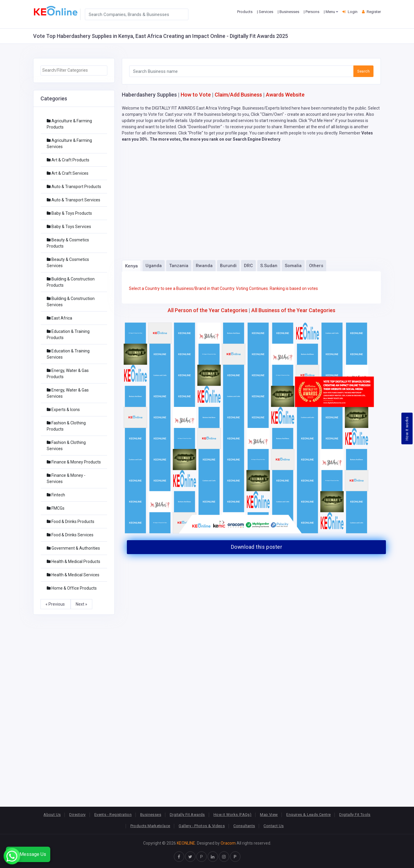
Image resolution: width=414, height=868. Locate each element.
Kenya (131, 266)
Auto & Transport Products (74, 187)
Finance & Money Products (74, 462)
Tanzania (179, 266)
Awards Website (285, 95)
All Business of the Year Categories (293, 310)
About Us (52, 815)
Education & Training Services (68, 354)
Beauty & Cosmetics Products (68, 243)
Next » (81, 604)
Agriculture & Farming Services (69, 143)
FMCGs (56, 508)
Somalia (293, 266)
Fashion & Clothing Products (66, 426)
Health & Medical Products (73, 561)
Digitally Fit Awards (187, 815)
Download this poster (257, 547)
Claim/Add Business (238, 95)
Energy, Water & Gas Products (68, 374)
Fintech (56, 495)
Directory (77, 815)
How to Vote (196, 95)
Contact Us (274, 826)
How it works (407, 428)
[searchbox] (74, 70)
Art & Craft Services (68, 173)
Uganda (154, 266)
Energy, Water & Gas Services (68, 393)
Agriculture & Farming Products (69, 124)
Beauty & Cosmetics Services (68, 263)
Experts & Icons (63, 410)
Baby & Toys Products (69, 213)
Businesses (151, 815)
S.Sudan (269, 266)
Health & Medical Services (73, 575)
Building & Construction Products (71, 282)
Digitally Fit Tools (355, 815)
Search (363, 71)
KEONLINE (186, 843)
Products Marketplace (150, 826)
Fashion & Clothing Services (66, 446)
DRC (248, 266)
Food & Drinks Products (71, 522)
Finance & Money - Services (66, 478)
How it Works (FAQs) (232, 815)
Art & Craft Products (68, 160)
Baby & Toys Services (69, 227)
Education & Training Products (68, 334)
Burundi (228, 266)
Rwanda (204, 266)
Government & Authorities (73, 548)
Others (316, 266)
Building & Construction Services (71, 302)
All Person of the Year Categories (208, 310)
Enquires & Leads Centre (308, 815)
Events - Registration (113, 815)
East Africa (59, 318)
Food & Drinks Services (70, 535)
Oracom (228, 843)
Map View (269, 815)
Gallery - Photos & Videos (202, 826)
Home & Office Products (72, 588)
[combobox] (74, 70)
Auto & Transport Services (73, 200)
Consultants (244, 826)
